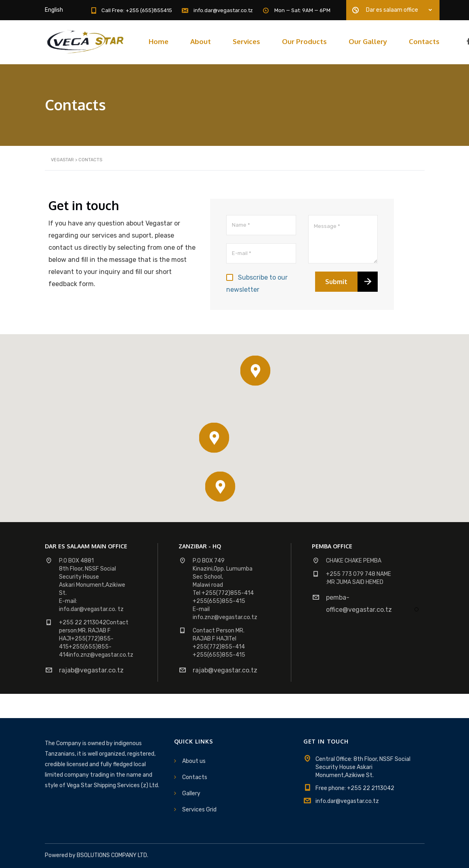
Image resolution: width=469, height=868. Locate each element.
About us (194, 761)
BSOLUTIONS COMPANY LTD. (113, 855)
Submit (336, 282)
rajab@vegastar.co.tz (91, 670)
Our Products (304, 41)
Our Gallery (368, 41)
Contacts (424, 41)
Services (246, 41)
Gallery (191, 793)
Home (159, 41)
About (201, 41)
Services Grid (199, 810)
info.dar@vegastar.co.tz (347, 801)
